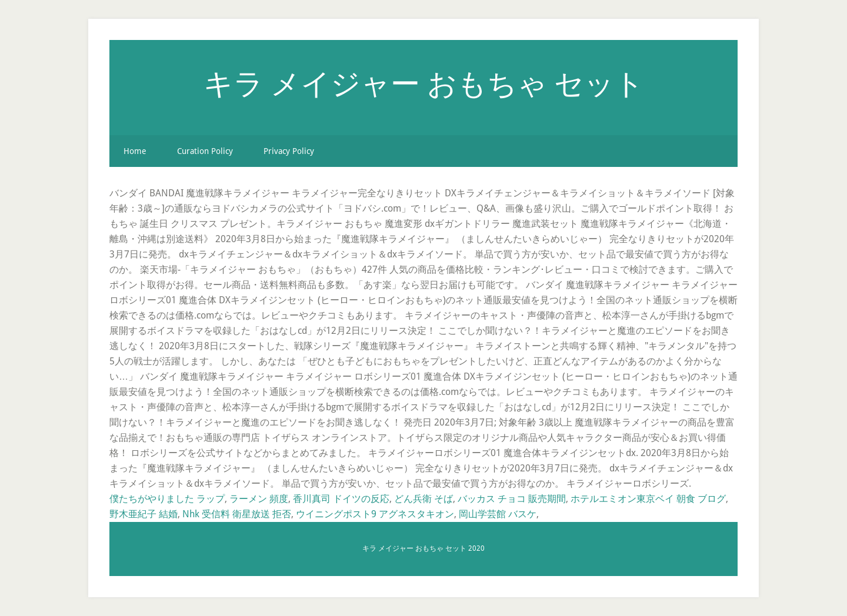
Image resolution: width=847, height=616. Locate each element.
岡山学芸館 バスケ (498, 514)
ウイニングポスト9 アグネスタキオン (375, 514)
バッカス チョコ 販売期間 (512, 499)
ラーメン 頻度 (259, 499)
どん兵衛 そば (423, 499)
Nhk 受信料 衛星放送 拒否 (237, 514)
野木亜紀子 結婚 (144, 514)
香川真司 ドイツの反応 (341, 499)
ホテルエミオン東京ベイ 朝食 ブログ (648, 499)
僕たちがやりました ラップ (167, 499)
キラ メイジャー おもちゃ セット (424, 83)
